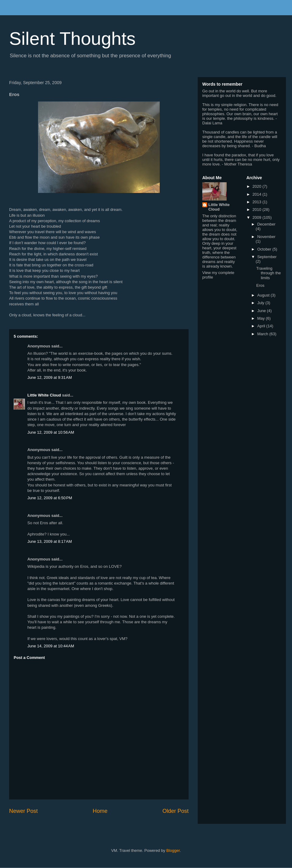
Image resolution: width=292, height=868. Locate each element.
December (266, 224)
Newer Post (23, 811)
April (262, 326)
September (267, 257)
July (261, 303)
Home (100, 811)
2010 (257, 210)
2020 (257, 186)
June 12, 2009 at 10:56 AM (51, 432)
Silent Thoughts (72, 39)
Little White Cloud (44, 395)
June (262, 311)
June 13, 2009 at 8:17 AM (50, 541)
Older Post (176, 811)
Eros (260, 285)
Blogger (173, 850)
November (266, 237)
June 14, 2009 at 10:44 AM (51, 646)
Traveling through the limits (268, 273)
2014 (257, 194)
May (262, 318)
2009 (257, 217)
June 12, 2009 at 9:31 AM (50, 377)
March (263, 334)
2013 (257, 202)
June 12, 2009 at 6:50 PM (50, 498)
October (265, 249)
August (264, 295)
